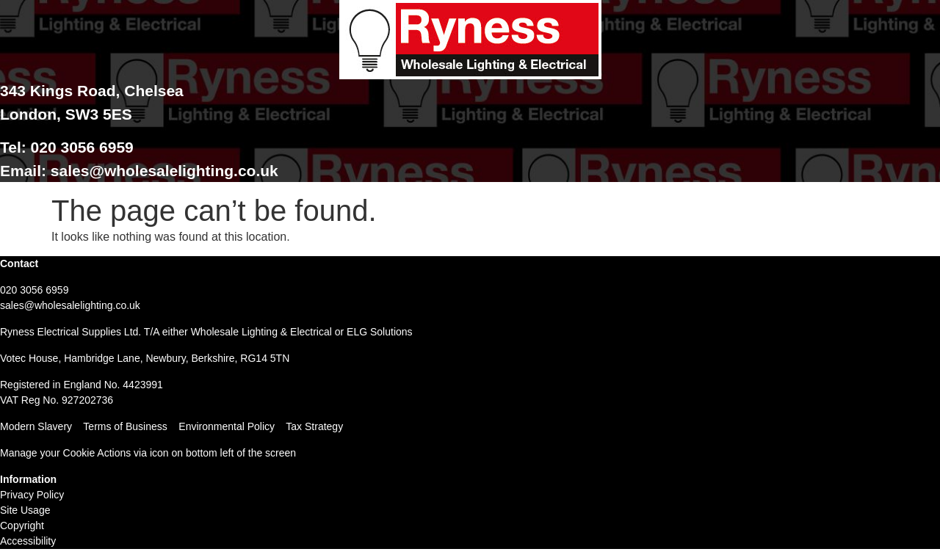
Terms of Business (125, 426)
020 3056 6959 (34, 290)
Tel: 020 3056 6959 (67, 147)
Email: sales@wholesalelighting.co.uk (139, 171)
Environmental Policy (232, 426)
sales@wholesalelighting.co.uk (70, 305)
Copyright (22, 526)
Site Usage (25, 510)
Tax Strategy (314, 426)
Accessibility (28, 541)
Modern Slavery (36, 426)
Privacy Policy (32, 495)
